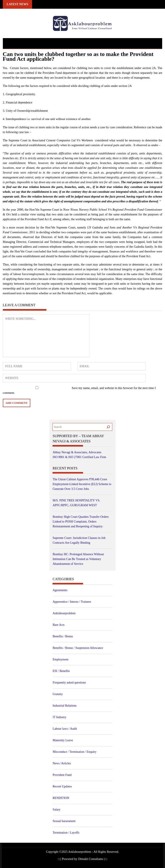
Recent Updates (62, 786)
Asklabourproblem (64, 613)
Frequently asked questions (69, 683)
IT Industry (59, 717)
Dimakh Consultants (91, 859)
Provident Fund (62, 775)
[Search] (108, 427)
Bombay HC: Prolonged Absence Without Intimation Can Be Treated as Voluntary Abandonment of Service (78, 559)
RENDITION (61, 798)
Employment (60, 659)
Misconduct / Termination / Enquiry (74, 752)
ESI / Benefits (61, 671)
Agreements (60, 590)
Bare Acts (59, 625)
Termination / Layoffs (66, 833)
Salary (56, 810)
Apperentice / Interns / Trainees (72, 602)
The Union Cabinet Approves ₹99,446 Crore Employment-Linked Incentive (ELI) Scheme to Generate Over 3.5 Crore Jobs (82, 484)
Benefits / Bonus (63, 636)
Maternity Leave (63, 740)
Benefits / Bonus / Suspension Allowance (78, 648)
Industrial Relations (65, 706)
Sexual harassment (64, 821)
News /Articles (62, 763)
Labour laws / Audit (65, 729)
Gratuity (58, 694)
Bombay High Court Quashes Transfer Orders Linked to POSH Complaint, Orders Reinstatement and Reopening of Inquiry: (81, 522)
